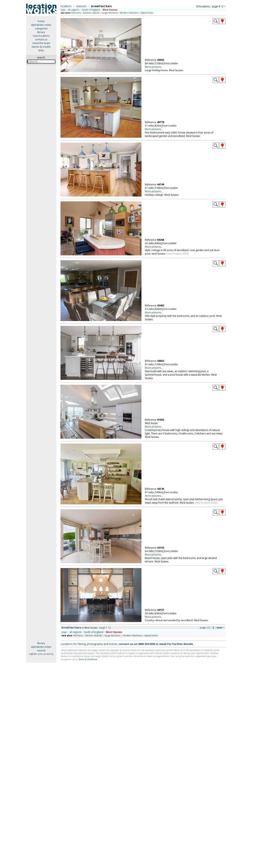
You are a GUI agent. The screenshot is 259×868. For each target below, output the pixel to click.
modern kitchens (132, 635)
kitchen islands (94, 635)
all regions (74, 10)
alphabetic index (41, 25)
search (41, 650)
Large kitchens (110, 13)
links (41, 50)
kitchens (78, 635)
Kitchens (76, 13)
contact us (41, 39)
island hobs (151, 635)
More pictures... (154, 67)
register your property (41, 654)
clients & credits (41, 47)
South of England (91, 10)
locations (66, 6)
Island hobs (147, 13)
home (41, 21)
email (163, 644)
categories (41, 28)
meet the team (41, 43)
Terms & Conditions (88, 659)
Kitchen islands (91, 13)
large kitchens (112, 635)
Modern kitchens (129, 13)
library (41, 32)
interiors (81, 6)
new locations (41, 36)
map (63, 10)
